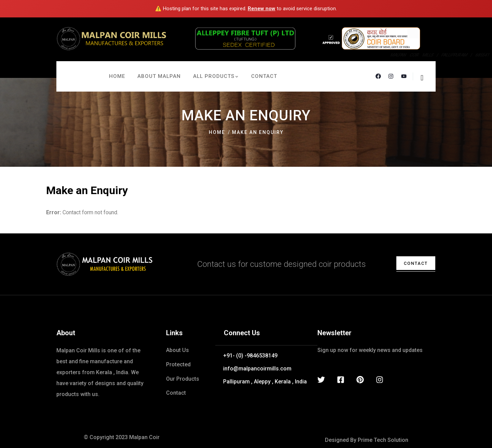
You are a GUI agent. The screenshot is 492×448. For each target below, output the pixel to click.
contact (412, 263)
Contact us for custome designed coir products (282, 264)
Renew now (262, 9)
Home (217, 132)
